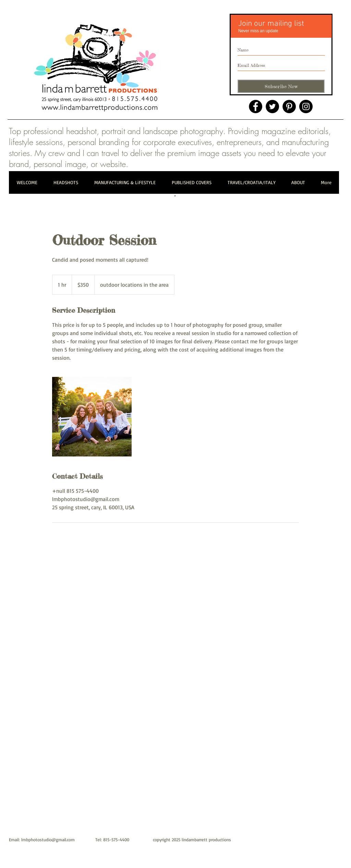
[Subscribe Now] (281, 86)
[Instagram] (306, 106)
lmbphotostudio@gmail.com (48, 840)
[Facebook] (256, 106)
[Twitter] (272, 106)
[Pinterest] (289, 106)
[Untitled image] (92, 417)
